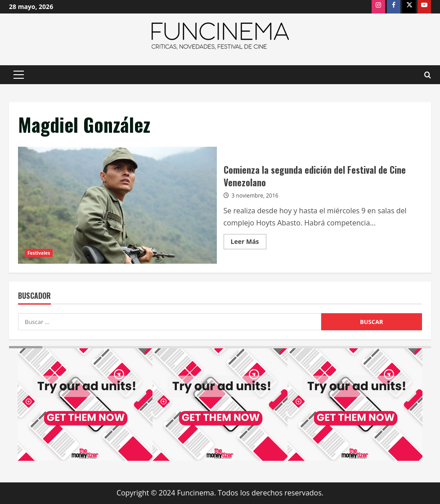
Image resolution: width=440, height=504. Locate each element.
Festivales (39, 253)
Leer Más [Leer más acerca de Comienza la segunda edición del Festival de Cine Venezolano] (249, 243)
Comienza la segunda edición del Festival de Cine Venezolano (117, 205)
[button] (19, 75)
